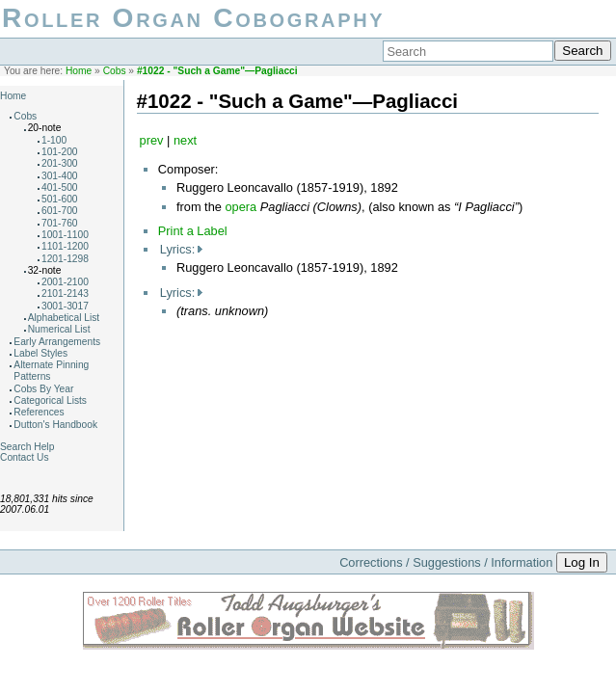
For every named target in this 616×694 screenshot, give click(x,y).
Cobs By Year (43, 389)
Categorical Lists (50, 400)
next (185, 140)
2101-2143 (65, 294)
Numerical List (59, 329)
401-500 (60, 187)
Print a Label (193, 231)
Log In (582, 562)
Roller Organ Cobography (193, 18)
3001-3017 (65, 306)
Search (582, 51)
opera (241, 207)
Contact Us (25, 457)
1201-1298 (65, 259)
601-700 (60, 211)
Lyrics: (178, 249)
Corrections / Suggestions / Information (446, 562)
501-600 (60, 199)
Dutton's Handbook (55, 425)
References (39, 412)
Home (79, 71)
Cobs (115, 71)
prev (152, 140)
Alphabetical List (64, 318)
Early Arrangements (57, 342)
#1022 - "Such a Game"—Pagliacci (217, 71)
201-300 (60, 163)
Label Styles (40, 353)
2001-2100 (65, 282)
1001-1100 (65, 235)
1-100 (54, 140)
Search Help (27, 447)
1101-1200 (65, 246)
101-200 (60, 152)
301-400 (60, 176)
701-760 (60, 223)
